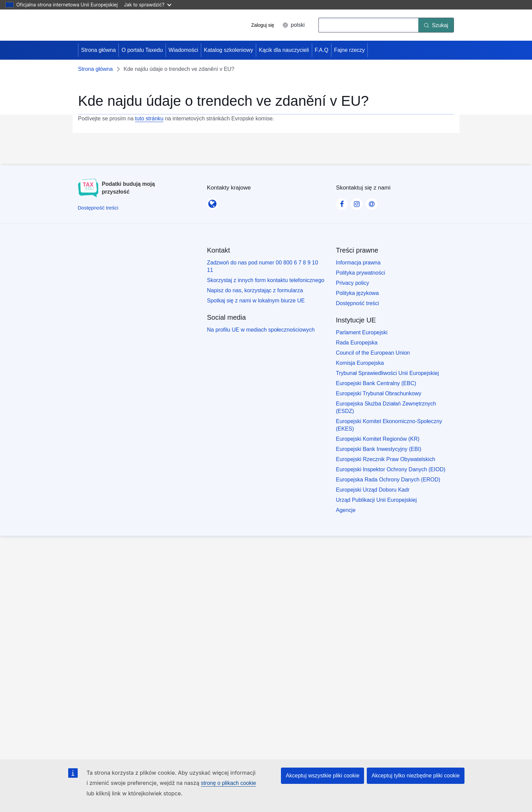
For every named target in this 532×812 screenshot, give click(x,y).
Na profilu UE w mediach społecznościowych (261, 330)
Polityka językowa (357, 293)
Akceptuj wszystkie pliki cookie (322, 776)
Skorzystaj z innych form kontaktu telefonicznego (266, 280)
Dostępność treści (357, 303)
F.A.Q (322, 50)
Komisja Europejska (360, 363)
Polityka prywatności (360, 273)
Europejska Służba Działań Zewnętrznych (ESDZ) (386, 407)
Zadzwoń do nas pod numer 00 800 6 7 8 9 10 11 (262, 266)
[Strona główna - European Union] (107, 25)
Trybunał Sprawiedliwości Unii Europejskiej (387, 373)
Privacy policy (353, 283)
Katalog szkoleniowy (229, 50)
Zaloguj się (263, 25)
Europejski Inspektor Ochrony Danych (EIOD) (391, 469)
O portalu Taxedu (142, 50)
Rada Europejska (357, 343)
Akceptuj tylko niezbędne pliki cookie (416, 776)
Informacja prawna (358, 263)
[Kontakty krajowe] (212, 202)
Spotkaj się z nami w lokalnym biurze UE (256, 301)
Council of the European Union (373, 353)
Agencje (346, 510)
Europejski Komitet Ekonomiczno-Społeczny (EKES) (389, 425)
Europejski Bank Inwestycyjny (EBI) (379, 449)
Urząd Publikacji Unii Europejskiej (376, 500)
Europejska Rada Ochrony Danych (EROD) (388, 480)
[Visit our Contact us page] (372, 202)
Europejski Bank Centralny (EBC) (376, 383)
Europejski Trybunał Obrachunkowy (379, 393)
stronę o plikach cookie (229, 783)
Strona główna (98, 50)
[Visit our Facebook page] (342, 202)
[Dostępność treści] (98, 208)
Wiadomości (183, 50)
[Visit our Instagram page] (357, 202)
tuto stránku (149, 118)
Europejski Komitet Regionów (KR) (378, 439)
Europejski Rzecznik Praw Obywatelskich (386, 459)
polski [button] (294, 25)
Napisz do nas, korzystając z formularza (255, 290)
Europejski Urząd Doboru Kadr (373, 490)
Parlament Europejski (362, 332)
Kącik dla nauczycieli (284, 50)
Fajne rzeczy (350, 50)
